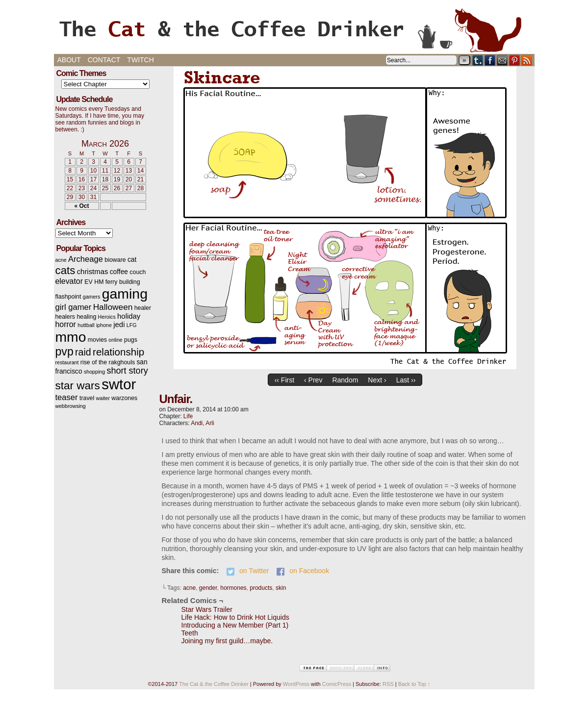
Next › (377, 380)
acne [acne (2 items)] (61, 260)
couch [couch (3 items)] (138, 272)
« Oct (81, 206)
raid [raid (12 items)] (83, 352)
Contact (104, 60)
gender (208, 588)
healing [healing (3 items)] (86, 317)
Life (188, 416)
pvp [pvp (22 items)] (64, 352)
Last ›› (406, 380)
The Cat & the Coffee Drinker (294, 29)
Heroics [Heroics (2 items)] (107, 317)
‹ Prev (313, 380)
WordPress (296, 684)
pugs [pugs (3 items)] (131, 340)
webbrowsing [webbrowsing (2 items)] (71, 406)
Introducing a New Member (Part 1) (235, 625)
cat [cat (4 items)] (132, 260)
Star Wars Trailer (207, 609)
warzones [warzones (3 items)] (124, 398)
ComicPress (337, 684)
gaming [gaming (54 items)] (125, 294)
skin (281, 588)
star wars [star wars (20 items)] (78, 386)
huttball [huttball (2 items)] (86, 325)
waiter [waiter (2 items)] (103, 398)
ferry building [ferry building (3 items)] (123, 282)
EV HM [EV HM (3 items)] (94, 282)
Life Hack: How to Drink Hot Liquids (235, 617)
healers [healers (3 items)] (65, 317)
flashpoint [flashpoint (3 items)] (68, 297)
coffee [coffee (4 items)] (119, 272)
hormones (233, 588)
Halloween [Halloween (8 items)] (113, 307)
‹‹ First (284, 380)
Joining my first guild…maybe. (227, 641)
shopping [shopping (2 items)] (94, 372)
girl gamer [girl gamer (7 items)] (74, 307)
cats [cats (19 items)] (65, 270)
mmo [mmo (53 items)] (71, 337)
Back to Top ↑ (414, 684)
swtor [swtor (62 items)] (119, 384)
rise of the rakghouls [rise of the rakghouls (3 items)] (108, 362)
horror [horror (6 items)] (66, 324)
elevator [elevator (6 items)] (69, 281)
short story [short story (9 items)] (128, 371)
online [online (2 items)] (115, 340)
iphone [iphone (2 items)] (104, 325)
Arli (210, 423)
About (69, 60)
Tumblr (478, 60)
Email (502, 60)
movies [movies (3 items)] (97, 340)
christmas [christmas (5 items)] (93, 272)
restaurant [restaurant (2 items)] (67, 362)
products (261, 588)
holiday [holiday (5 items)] (129, 316)
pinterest (515, 60)
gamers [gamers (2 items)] (92, 297)
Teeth (190, 633)
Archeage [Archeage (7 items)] (86, 259)
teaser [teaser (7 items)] (67, 397)
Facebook (490, 60)
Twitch (140, 60)
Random (345, 380)
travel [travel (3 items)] (87, 398)
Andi (197, 423)
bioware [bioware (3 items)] (115, 260)
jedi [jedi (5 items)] (119, 325)
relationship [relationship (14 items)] (118, 352)
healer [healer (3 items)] (143, 308)
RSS (527, 60)
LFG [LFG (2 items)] (132, 325)
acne (189, 588)
